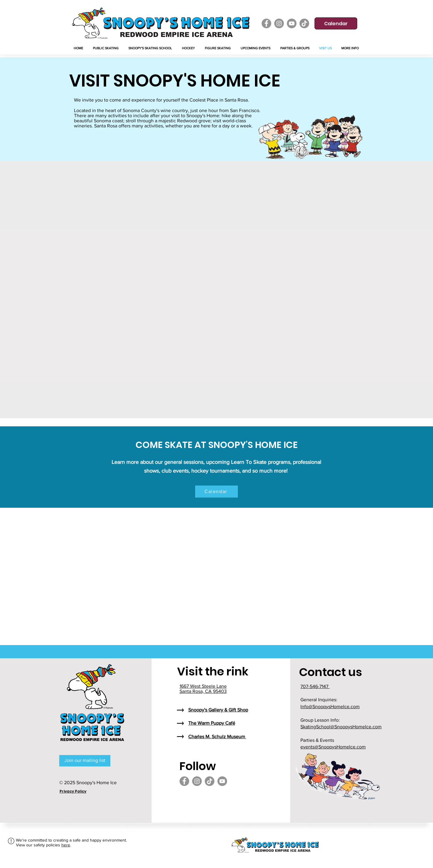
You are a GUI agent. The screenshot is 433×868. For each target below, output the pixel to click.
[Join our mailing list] (85, 761)
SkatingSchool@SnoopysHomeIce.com (341, 727)
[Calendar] (336, 23)
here (66, 845)
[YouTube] (292, 23)
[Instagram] (279, 23)
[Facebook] (266, 23)
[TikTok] (304, 23)
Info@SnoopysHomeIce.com (330, 707)
